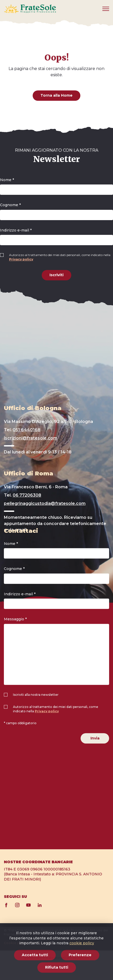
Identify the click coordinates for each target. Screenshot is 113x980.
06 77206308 (27, 495)
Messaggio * (15, 619)
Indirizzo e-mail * (16, 230)
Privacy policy (21, 259)
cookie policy (82, 966)
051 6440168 (27, 430)
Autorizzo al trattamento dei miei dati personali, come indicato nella (60, 257)
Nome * (7, 180)
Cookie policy (16, 943)
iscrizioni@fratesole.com (31, 438)
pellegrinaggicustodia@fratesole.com (45, 503)
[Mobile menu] (106, 9)
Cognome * (10, 205)
